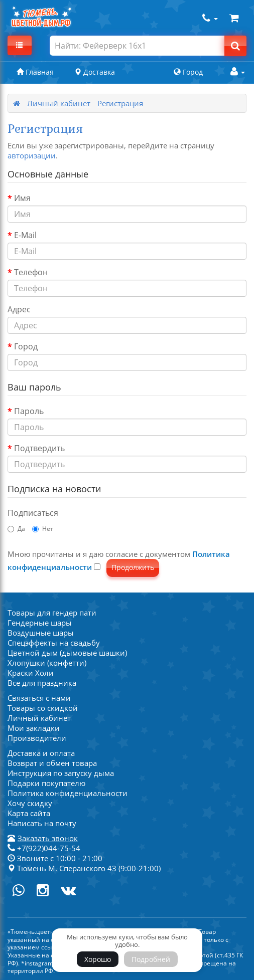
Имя (22, 198)
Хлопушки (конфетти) (47, 663)
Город (26, 346)
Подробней (151, 959)
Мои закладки (34, 728)
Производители (37, 738)
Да (16, 529)
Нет (43, 529)
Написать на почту (42, 823)
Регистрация (120, 103)
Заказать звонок (48, 838)
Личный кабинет (59, 103)
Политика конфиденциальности (68, 793)
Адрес (19, 309)
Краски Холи (31, 673)
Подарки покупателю (46, 783)
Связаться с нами (39, 698)
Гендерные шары (40, 623)
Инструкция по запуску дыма (61, 773)
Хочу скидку (30, 803)
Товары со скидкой (43, 708)
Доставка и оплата (41, 753)
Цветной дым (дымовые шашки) (67, 653)
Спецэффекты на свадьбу (54, 643)
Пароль (29, 411)
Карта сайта (29, 813)
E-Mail (25, 235)
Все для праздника (42, 683)
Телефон (31, 272)
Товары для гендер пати (52, 613)
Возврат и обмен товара (52, 763)
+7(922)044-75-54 (44, 848)
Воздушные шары (41, 633)
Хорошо (98, 959)
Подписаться (33, 513)
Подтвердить (39, 448)
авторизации (32, 155)
